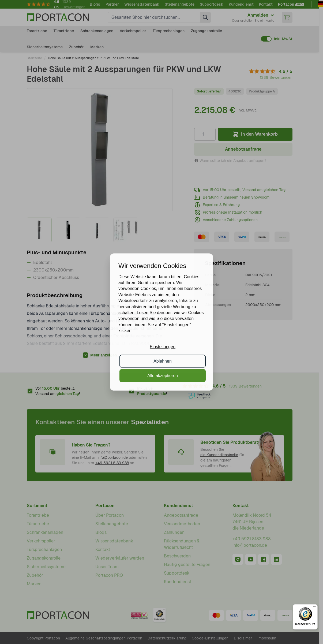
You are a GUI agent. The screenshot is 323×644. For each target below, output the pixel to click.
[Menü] (314, 608)
